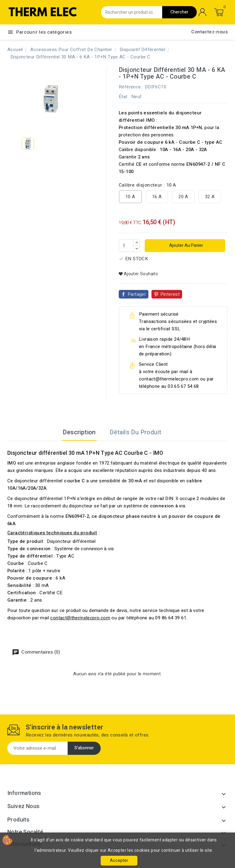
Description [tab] (79, 432)
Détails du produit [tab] (135, 432)
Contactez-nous (209, 32)
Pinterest (170, 294)
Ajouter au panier (186, 245)
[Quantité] (126, 246)
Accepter (119, 861)
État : (124, 97)
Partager (137, 294)
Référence (130, 87)
